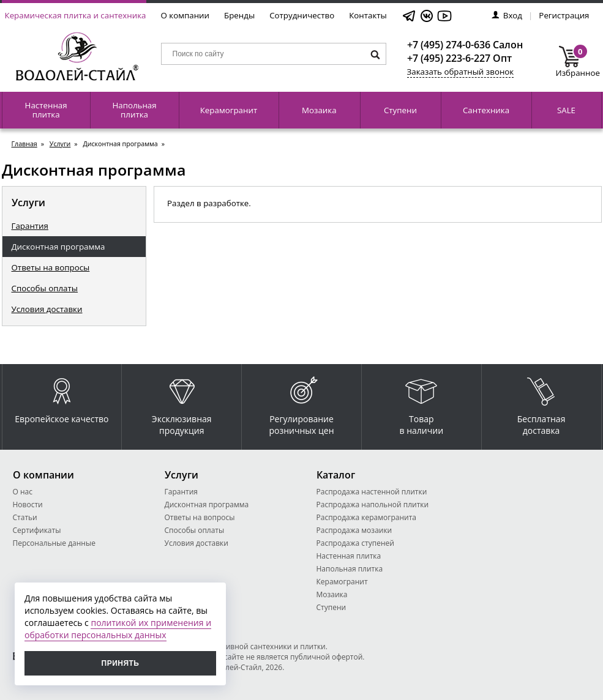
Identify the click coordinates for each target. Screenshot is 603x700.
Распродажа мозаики (354, 530)
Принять (121, 663)
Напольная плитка (134, 110)
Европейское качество (62, 397)
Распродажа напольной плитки (373, 505)
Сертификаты (37, 530)
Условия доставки (47, 309)
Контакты (368, 15)
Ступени (400, 110)
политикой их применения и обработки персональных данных (118, 629)
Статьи (25, 517)
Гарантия (30, 226)
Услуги (60, 144)
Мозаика (319, 110)
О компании (185, 15)
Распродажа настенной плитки (372, 492)
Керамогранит (229, 110)
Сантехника (486, 110)
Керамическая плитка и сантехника (76, 15)
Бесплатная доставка (541, 403)
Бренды (239, 15)
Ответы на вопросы (51, 267)
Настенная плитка (46, 110)
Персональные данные (54, 543)
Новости (28, 505)
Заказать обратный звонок (461, 72)
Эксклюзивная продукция (182, 403)
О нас (23, 492)
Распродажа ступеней (355, 543)
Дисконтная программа (58, 247)
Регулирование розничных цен (301, 403)
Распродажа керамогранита (367, 517)
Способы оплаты (45, 288)
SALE (566, 110)
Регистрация (564, 15)
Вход (507, 15)
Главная (24, 144)
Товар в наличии (422, 403)
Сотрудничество (302, 15)
